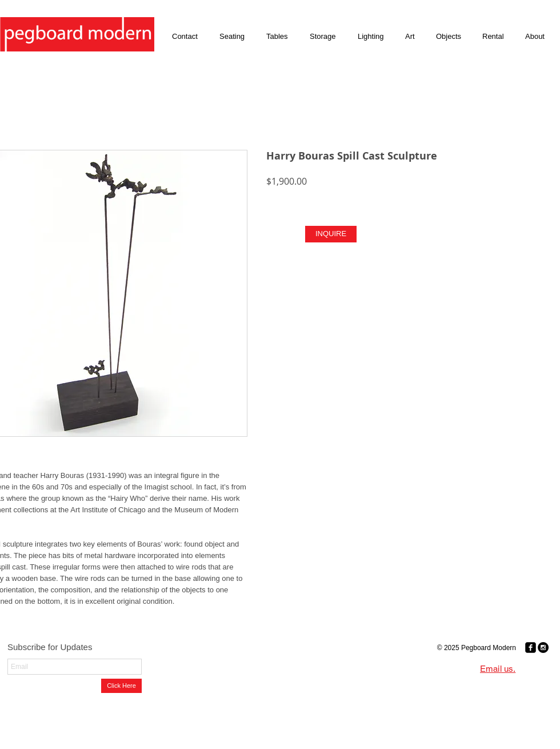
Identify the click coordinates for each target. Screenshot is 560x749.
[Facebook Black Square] (531, 648)
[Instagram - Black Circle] (543, 648)
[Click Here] (121, 686)
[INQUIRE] (331, 234)
